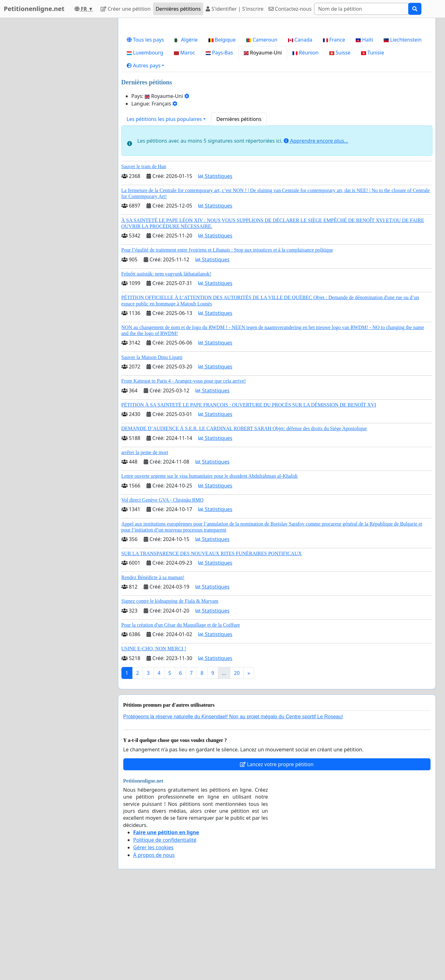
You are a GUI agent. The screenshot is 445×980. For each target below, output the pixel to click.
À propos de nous (154, 943)
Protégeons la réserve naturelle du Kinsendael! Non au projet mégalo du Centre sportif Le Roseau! (233, 805)
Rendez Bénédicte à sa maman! (153, 666)
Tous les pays (145, 128)
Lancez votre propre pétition (277, 852)
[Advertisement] (277, 72)
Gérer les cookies (153, 936)
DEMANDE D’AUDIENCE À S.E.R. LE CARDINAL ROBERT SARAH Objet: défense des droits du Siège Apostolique (244, 517)
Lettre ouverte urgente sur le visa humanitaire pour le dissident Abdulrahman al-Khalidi (210, 564)
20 (237, 761)
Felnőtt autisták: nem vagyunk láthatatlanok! (166, 362)
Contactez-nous (290, 9)
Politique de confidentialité (165, 928)
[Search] (361, 9)
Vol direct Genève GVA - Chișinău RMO (163, 588)
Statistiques (215, 264)
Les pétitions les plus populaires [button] (164, 207)
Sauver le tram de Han (144, 255)
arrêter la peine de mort (145, 541)
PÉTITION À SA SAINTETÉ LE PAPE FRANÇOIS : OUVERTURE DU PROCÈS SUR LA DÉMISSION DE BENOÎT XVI (249, 493)
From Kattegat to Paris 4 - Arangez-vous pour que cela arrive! (184, 469)
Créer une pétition (126, 9)
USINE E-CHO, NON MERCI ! (154, 737)
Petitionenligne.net (34, 9)
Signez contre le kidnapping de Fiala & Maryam (170, 689)
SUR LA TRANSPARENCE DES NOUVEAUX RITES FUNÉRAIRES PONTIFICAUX (212, 642)
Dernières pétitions (178, 9)
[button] (146, 154)
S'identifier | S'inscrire (235, 9)
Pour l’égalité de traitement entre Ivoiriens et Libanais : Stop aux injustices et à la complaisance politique (227, 338)
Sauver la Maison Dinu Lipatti (152, 445)
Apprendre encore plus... (316, 229)
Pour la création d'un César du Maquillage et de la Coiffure (181, 713)
